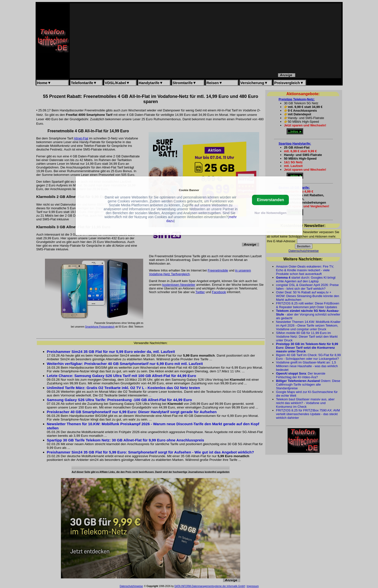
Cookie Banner (189, 190)
